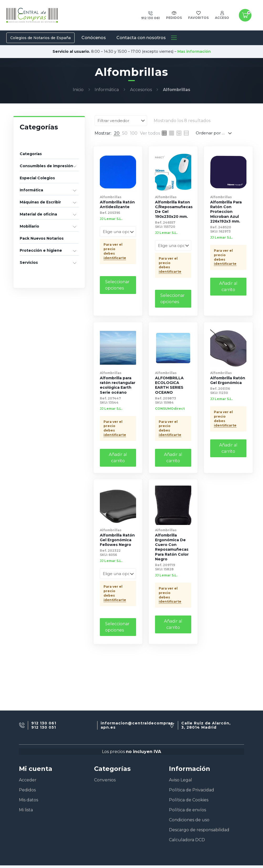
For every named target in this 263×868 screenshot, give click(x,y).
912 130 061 (44, 723)
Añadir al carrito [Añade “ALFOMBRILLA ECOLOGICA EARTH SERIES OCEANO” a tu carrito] (173, 457)
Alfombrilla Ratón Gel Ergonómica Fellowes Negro (117, 539)
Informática (107, 90)
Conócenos (94, 38)
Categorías (31, 154)
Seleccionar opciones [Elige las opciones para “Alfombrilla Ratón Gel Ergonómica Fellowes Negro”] (117, 626)
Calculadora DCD (187, 840)
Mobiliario (29, 226)
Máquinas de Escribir (40, 202)
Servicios (29, 262)
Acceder (28, 780)
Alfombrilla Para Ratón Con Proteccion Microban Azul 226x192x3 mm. (226, 211)
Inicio (78, 90)
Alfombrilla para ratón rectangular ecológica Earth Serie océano (118, 385)
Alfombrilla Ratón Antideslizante (117, 204)
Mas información (194, 51)
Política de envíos (187, 810)
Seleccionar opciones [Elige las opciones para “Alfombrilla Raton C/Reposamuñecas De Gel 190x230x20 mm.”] (172, 298)
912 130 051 (44, 727)
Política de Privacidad (192, 790)
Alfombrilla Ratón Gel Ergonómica (228, 380)
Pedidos (27, 790)
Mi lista (26, 810)
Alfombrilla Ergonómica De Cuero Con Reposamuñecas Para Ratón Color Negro (172, 547)
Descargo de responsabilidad (199, 830)
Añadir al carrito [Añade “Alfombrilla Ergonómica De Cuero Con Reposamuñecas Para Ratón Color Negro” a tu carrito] (173, 624)
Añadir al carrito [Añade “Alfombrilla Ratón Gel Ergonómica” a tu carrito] (228, 448)
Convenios (105, 780)
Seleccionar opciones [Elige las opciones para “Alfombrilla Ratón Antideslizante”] (117, 284)
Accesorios (141, 90)
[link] (117, 133)
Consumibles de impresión (46, 166)
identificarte (115, 257)
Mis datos (29, 800)
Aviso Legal (181, 780)
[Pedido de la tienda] (215, 133)
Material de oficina (38, 214)
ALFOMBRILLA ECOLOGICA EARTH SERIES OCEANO (169, 385)
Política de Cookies (189, 800)
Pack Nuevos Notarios (42, 238)
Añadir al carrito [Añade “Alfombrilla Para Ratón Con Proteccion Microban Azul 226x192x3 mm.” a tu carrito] (228, 286)
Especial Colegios (37, 178)
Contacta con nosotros (141, 38)
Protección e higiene (41, 250)
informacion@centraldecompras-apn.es (138, 725)
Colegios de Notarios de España (40, 38)
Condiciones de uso (189, 820)
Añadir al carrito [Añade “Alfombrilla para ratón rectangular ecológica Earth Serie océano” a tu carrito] (118, 457)
